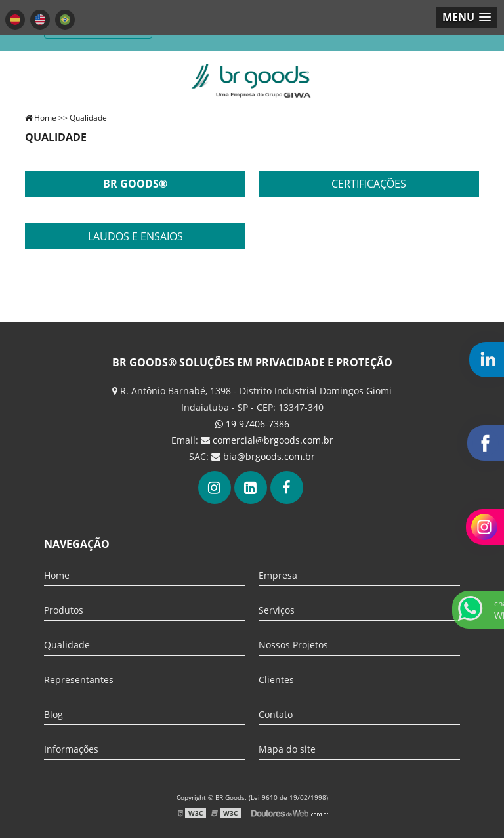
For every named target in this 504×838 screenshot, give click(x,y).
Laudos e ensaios (136, 236)
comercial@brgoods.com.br (273, 440)
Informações (71, 749)
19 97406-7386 (252, 424)
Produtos (64, 610)
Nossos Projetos (293, 645)
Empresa (278, 575)
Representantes (79, 680)
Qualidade (67, 645)
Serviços (277, 610)
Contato (276, 714)
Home (57, 575)
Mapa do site (287, 749)
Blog (53, 714)
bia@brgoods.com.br (269, 456)
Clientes (276, 680)
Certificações (369, 184)
